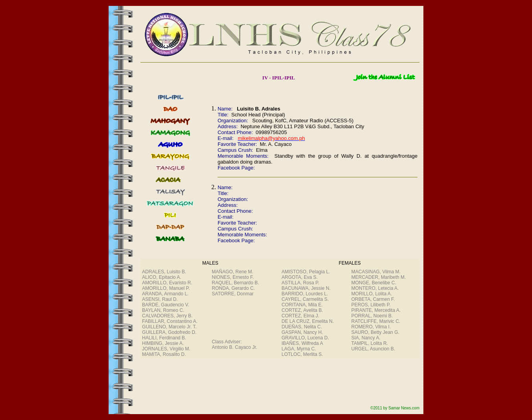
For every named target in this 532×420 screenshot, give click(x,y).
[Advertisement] (276, 384)
